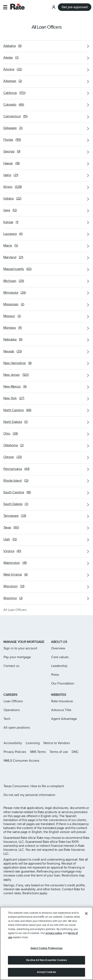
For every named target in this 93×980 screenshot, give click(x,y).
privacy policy (54, 933)
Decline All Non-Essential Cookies (46, 960)
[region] (46, 943)
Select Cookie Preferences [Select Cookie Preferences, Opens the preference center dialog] (46, 948)
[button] (5, 7)
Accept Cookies (46, 972)
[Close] (86, 913)
